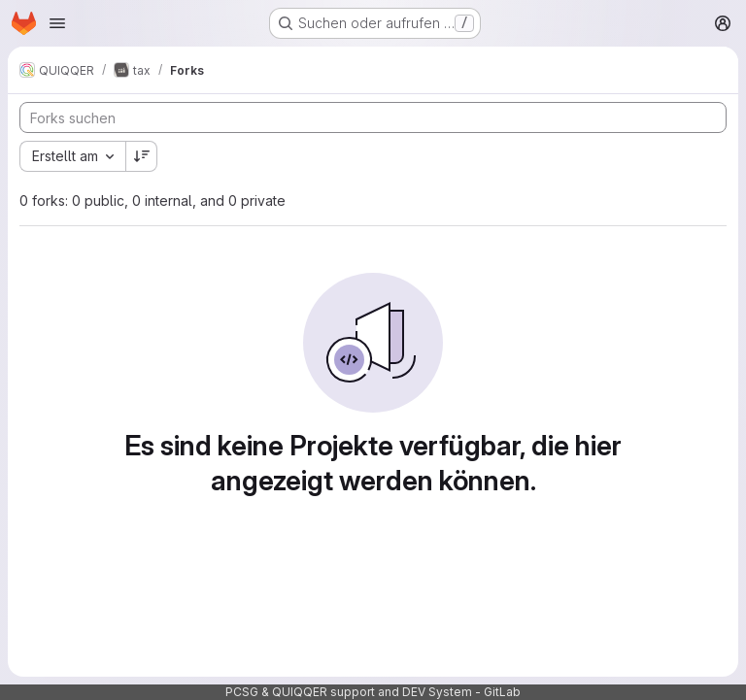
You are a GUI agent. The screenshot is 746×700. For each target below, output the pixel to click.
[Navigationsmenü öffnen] (57, 23)
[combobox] (72, 156)
